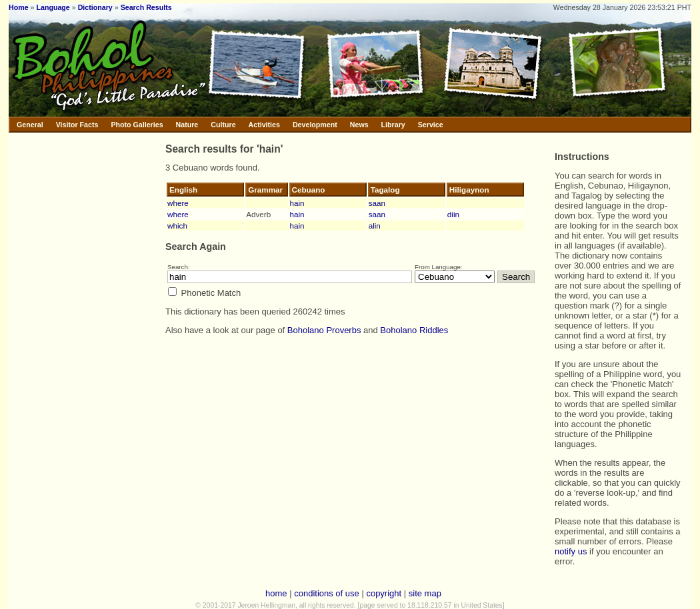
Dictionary (95, 7)
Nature (187, 125)
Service (431, 125)
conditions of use (327, 593)
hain (297, 203)
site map (425, 593)
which (177, 226)
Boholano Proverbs (324, 330)
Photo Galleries (137, 125)
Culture (223, 125)
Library (393, 125)
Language (53, 7)
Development (315, 125)
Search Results (146, 7)
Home (19, 7)
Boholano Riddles (414, 330)
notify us (571, 551)
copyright (384, 593)
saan (377, 203)
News (359, 125)
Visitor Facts (77, 125)
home (276, 593)
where (178, 203)
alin (375, 226)
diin (453, 214)
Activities (264, 125)
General (30, 125)
